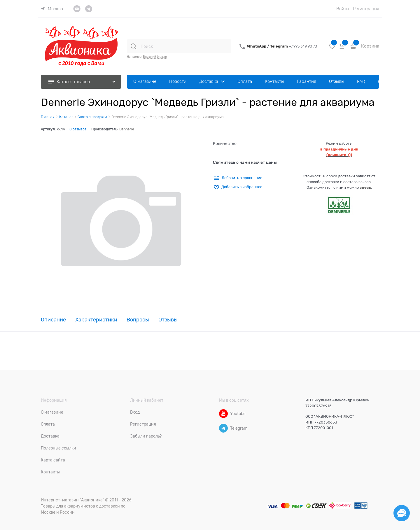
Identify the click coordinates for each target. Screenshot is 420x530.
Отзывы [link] (168, 320)
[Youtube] (223, 414)
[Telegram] (223, 428)
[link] (52, 9)
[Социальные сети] (402, 513)
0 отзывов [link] (78, 129)
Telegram (279, 46)
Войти (343, 9)
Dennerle (127, 129)
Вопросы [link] (138, 320)
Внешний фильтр (155, 57)
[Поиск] (134, 46)
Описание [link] (53, 320)
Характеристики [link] (96, 320)
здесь (365, 187)
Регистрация (366, 9)
